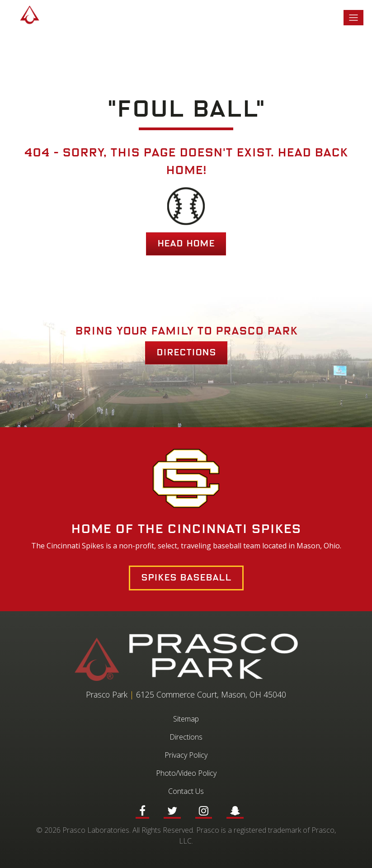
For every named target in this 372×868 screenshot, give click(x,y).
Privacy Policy (186, 755)
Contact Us (186, 791)
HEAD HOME (186, 244)
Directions (186, 353)
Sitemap (186, 719)
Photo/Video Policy (186, 773)
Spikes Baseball (186, 578)
